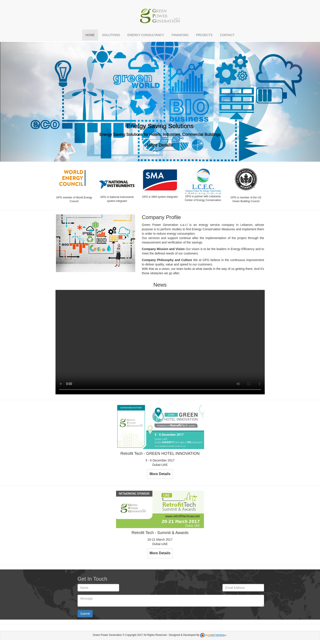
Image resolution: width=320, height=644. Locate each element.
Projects (204, 35)
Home (90, 35)
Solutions (111, 35)
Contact (227, 35)
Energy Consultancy (146, 35)
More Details (160, 145)
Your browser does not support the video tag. (160, 342)
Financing (180, 35)
